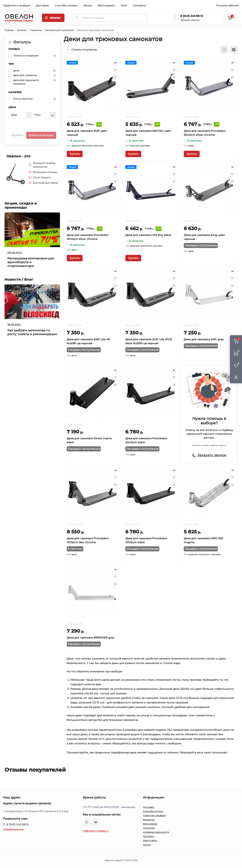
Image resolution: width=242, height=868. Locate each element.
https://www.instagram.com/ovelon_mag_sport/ (87, 822)
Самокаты (36, 30)
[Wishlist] (116, 70)
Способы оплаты (66, 5)
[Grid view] (234, 50)
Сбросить (17, 135)
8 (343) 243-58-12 (192, 16)
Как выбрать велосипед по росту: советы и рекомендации (32, 332)
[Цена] (17, 115)
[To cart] (75, 154)
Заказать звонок (190, 20)
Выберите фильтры (41, 135)
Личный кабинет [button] (228, 5)
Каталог (22, 30)
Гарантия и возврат (17, 5)
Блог (124, 5)
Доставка (42, 5)
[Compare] (116, 77)
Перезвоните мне (13, 829)
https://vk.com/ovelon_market (96, 822)
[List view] (224, 50)
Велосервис (107, 5)
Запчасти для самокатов (60, 30)
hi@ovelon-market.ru (96, 831)
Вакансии (149, 820)
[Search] (77, 18)
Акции (88, 5)
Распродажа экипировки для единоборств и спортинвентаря (31, 262)
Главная (9, 30)
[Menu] (53, 18)
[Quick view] (116, 63)
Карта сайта (150, 840)
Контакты (140, 5)
